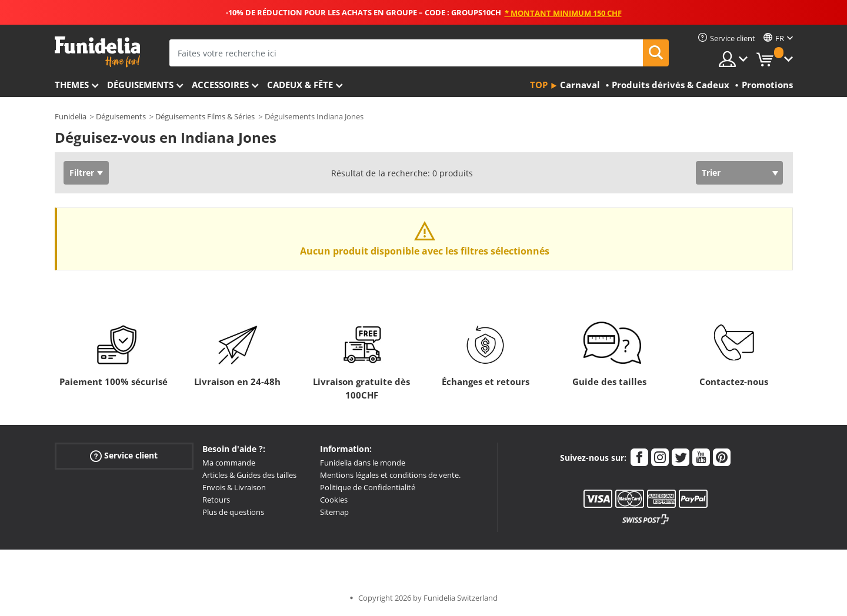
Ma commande (229, 463)
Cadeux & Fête (300, 85)
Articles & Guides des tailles (249, 475)
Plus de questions (233, 512)
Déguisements (140, 85)
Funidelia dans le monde (363, 463)
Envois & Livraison (234, 487)
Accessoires (220, 85)
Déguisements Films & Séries (205, 116)
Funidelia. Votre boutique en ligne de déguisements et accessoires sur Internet (97, 52)
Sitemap (334, 512)
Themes (72, 85)
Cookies (334, 500)
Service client (124, 456)
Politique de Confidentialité (368, 487)
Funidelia (71, 116)
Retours (216, 500)
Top (539, 85)
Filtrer (82, 173)
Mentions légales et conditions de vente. (390, 475)
